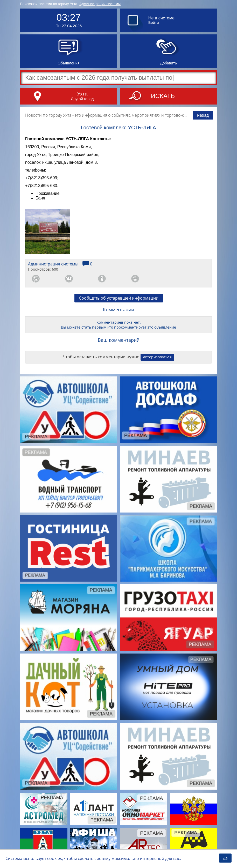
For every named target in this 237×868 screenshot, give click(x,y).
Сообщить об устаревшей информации (119, 298)
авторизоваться (157, 357)
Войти (154, 23)
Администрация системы (100, 4)
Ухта (82, 94)
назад (203, 115)
